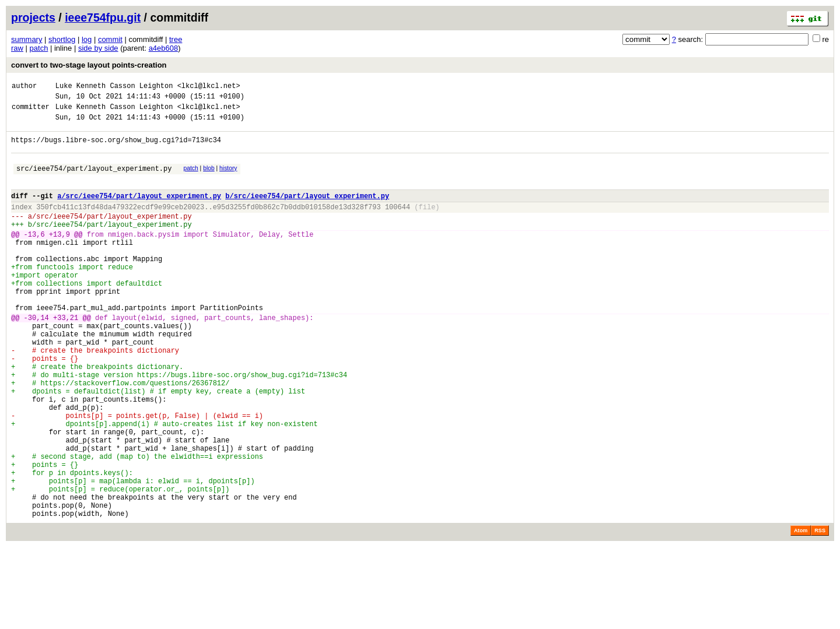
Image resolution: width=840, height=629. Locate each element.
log (87, 39)
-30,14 (36, 358)
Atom (801, 613)
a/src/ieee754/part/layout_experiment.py (139, 211)
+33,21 (66, 358)
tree (176, 39)
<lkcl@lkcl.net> (209, 87)
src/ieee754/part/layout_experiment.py (94, 180)
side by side (98, 48)
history (228, 179)
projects (33, 17)
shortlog (62, 39)
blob (209, 179)
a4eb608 (164, 48)
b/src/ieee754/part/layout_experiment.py (307, 211)
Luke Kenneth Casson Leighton (114, 87)
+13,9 (60, 257)
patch (39, 48)
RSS (820, 613)
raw (17, 48)
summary (27, 39)
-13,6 (34, 257)
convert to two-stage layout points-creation (89, 65)
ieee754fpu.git (103, 17)
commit (110, 39)
